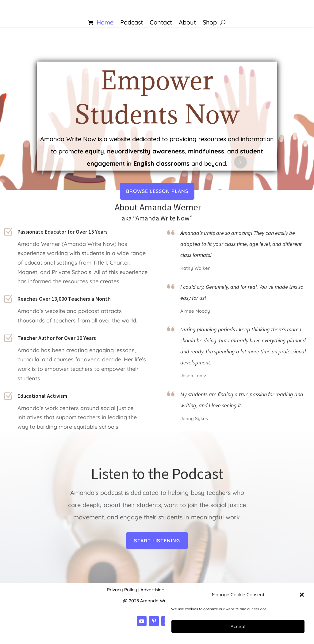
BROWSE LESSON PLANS (157, 184)
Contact (161, 23)
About (187, 23)
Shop (210, 23)
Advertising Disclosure (164, 590)
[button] (302, 595)
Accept (238, 626)
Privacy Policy (122, 590)
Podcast (132, 23)
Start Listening (157, 540)
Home (105, 23)
